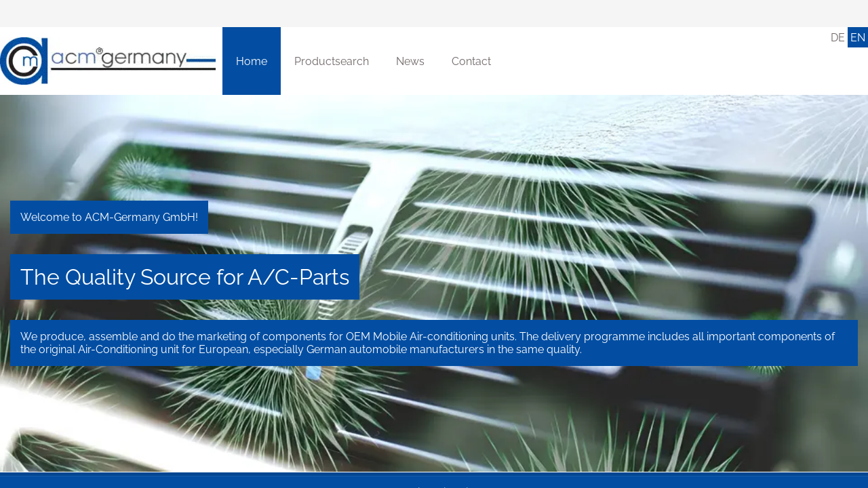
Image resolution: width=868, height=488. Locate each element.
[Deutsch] (837, 37)
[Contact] (471, 61)
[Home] (108, 61)
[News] (410, 61)
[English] (858, 37)
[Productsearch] (332, 61)
